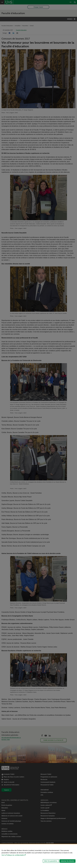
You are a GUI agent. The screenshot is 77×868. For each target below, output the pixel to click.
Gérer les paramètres (51, 861)
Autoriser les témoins (67, 861)
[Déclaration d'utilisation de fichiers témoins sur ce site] (38, 856)
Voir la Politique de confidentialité (13, 855)
